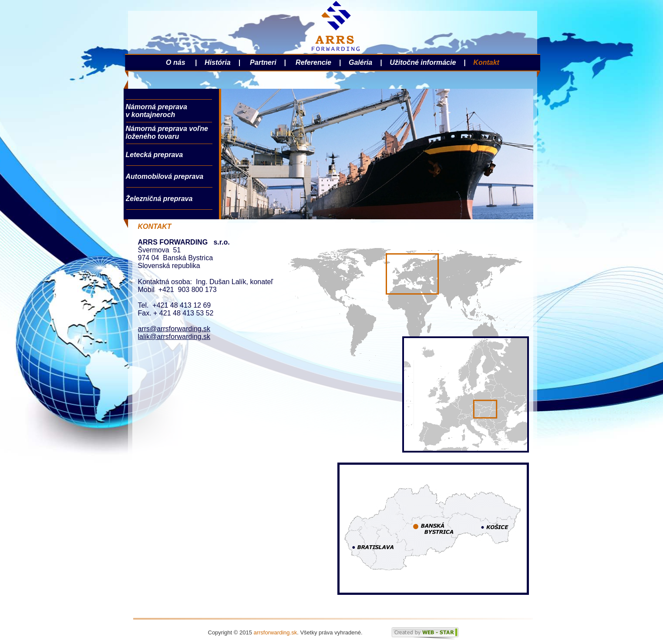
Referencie (313, 62)
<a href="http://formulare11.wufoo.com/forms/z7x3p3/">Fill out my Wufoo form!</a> (227, 471)
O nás (177, 62)
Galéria (362, 62)
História (217, 62)
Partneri (263, 62)
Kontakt (486, 62)
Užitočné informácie (422, 62)
